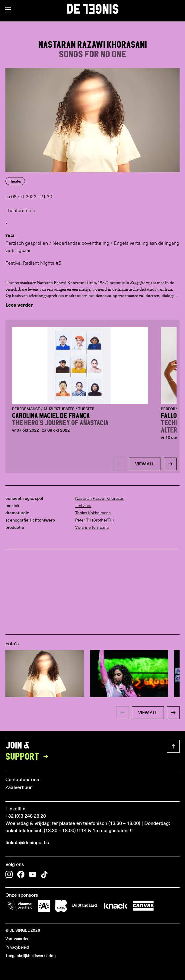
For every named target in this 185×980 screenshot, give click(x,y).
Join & (29, 752)
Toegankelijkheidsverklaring (31, 955)
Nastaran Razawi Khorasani (100, 498)
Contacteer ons (22, 779)
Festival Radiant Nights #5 (33, 263)
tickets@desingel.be (27, 842)
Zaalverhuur (19, 787)
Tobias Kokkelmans (93, 513)
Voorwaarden (18, 939)
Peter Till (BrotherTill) (94, 520)
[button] (8, 10)
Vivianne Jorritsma (92, 527)
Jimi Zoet (83, 506)
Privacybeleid (17, 947)
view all (145, 464)
